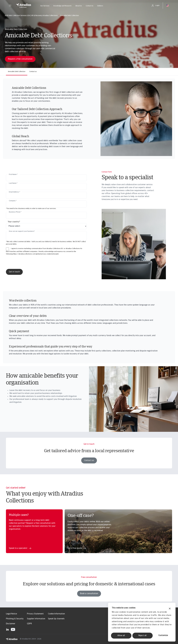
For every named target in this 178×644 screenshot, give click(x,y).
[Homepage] (24, 6)
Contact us (33, 72)
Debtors (100, 6)
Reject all (142, 636)
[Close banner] (170, 609)
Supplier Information (36, 619)
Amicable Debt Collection (17, 72)
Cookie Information (56, 614)
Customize (163, 635)
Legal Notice (11, 614)
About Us (79, 6)
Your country (14, 222)
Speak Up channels (56, 619)
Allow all (121, 636)
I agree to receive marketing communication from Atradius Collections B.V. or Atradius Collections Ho (47, 249)
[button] (10, 6)
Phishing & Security (15, 619)
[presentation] (27, 262)
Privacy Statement (35, 614)
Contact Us (90, 6)
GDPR (29, 624)
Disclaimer (11, 624)
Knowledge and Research (62, 6)
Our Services (45, 6)
